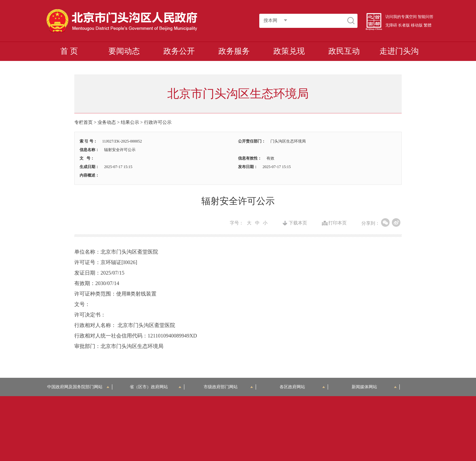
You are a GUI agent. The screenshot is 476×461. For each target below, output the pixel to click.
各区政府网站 (302, 387)
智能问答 (426, 17)
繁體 (428, 25)
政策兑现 (289, 51)
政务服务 (234, 51)
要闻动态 (124, 51)
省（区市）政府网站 (156, 387)
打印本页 (338, 223)
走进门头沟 (399, 51)
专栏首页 (83, 122)
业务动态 (107, 122)
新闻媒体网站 (374, 387)
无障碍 (391, 25)
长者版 (404, 25)
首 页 (69, 51)
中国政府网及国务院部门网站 (78, 387)
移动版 (417, 25)
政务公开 (179, 51)
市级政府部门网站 (229, 387)
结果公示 (130, 122)
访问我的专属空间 (401, 17)
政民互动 (344, 51)
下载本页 (298, 223)
